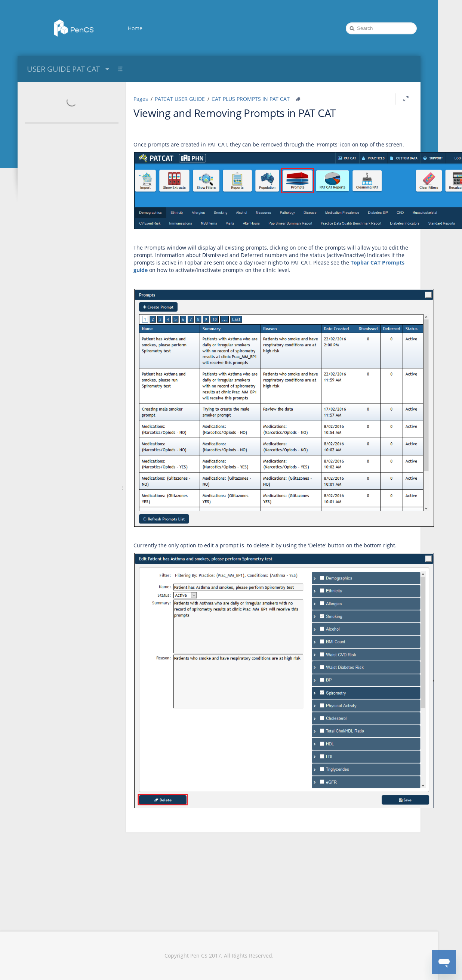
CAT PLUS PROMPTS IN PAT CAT (251, 99)
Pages (141, 99)
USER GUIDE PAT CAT (69, 69)
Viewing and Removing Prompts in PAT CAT (235, 113)
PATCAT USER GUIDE (180, 99)
